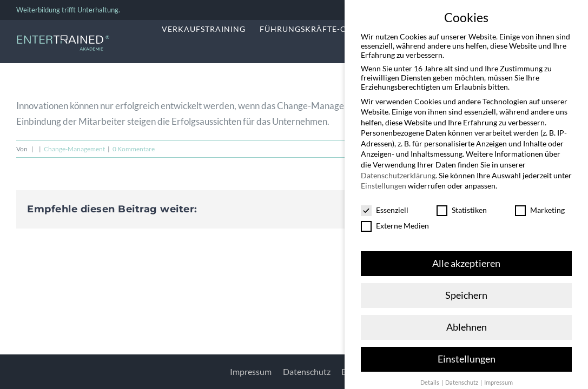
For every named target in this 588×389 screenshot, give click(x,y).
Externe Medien (395, 218)
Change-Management (74, 149)
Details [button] (430, 374)
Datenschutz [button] (462, 374)
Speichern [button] (466, 287)
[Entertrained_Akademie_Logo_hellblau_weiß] (63, 38)
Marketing (540, 202)
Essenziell (385, 202)
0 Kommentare (134, 149)
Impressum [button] (498, 374)
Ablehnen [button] (467, 319)
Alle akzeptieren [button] (466, 255)
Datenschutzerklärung (398, 167)
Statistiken (462, 202)
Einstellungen (384, 178)
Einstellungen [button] (467, 351)
